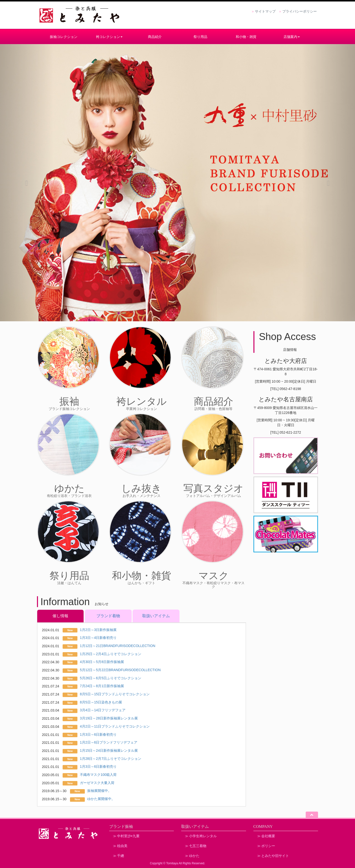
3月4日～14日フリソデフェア (103, 710)
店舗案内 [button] (292, 37)
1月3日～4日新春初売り (98, 638)
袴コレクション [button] (109, 37)
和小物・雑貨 (246, 37)
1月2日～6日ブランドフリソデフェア (109, 742)
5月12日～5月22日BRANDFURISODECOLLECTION (120, 670)
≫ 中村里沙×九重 (126, 836)
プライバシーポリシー (300, 11)
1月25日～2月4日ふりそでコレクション (111, 654)
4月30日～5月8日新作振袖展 (102, 662)
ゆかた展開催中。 (101, 799)
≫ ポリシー (266, 846)
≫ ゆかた (192, 856)
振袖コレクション (64, 37)
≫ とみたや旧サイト (273, 856)
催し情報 (60, 616)
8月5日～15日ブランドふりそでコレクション (115, 694)
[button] (27, 183)
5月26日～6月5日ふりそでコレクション (111, 678)
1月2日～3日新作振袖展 (98, 630)
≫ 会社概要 (266, 836)
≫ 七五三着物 (196, 846)
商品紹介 (155, 37)
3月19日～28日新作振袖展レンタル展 (109, 718)
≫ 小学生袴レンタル (201, 836)
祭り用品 (200, 37)
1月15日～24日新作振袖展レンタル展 (109, 750)
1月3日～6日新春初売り (98, 734)
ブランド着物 (108, 616)
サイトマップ (265, 11)
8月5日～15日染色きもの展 (101, 702)
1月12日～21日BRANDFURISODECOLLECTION (118, 646)
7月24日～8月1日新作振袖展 (102, 686)
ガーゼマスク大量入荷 (97, 783)
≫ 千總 (118, 856)
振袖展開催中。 (99, 791)
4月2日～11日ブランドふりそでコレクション (115, 726)
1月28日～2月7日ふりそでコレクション (111, 759)
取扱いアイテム (156, 616)
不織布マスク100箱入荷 (98, 775)
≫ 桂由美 (120, 846)
